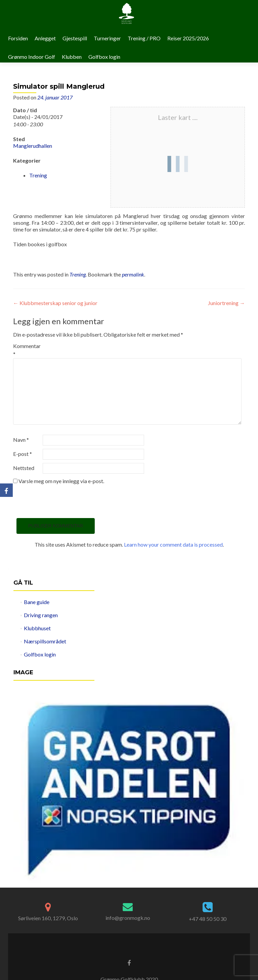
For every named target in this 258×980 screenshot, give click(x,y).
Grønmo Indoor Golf (32, 57)
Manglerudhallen (33, 146)
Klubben (72, 57)
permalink (133, 274)
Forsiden (18, 38)
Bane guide (37, 602)
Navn (21, 440)
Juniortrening (226, 303)
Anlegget (45, 38)
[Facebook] (6, 490)
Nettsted (24, 468)
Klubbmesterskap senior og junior (55, 303)
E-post (23, 454)
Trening (38, 175)
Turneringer (107, 38)
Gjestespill (75, 38)
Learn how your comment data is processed (173, 544)
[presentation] (64, 502)
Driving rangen (41, 615)
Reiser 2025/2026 (188, 38)
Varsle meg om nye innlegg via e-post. (61, 481)
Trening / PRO (144, 38)
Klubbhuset (37, 628)
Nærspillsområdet (45, 641)
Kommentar (27, 350)
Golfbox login (104, 57)
